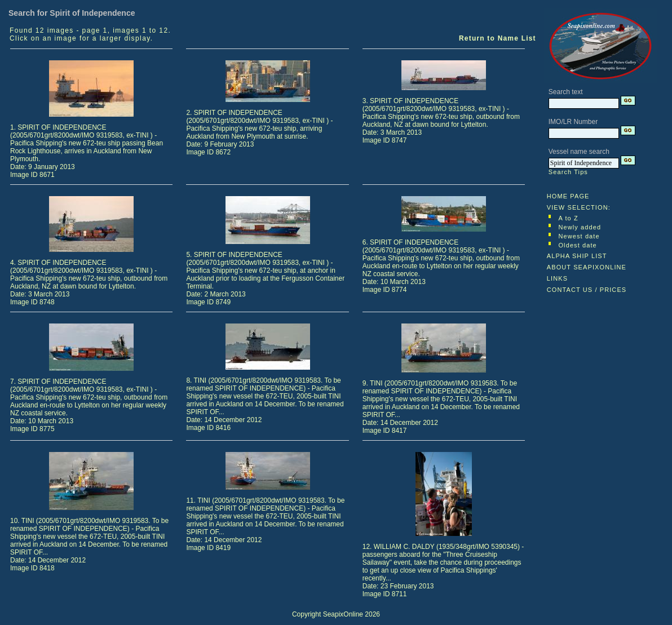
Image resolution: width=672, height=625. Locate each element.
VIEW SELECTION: (579, 207)
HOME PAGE (568, 196)
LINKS (557, 278)
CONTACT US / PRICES (587, 290)
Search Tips (568, 172)
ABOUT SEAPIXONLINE (587, 267)
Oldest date (577, 245)
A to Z (568, 218)
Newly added (580, 227)
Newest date (579, 236)
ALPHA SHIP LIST (577, 256)
